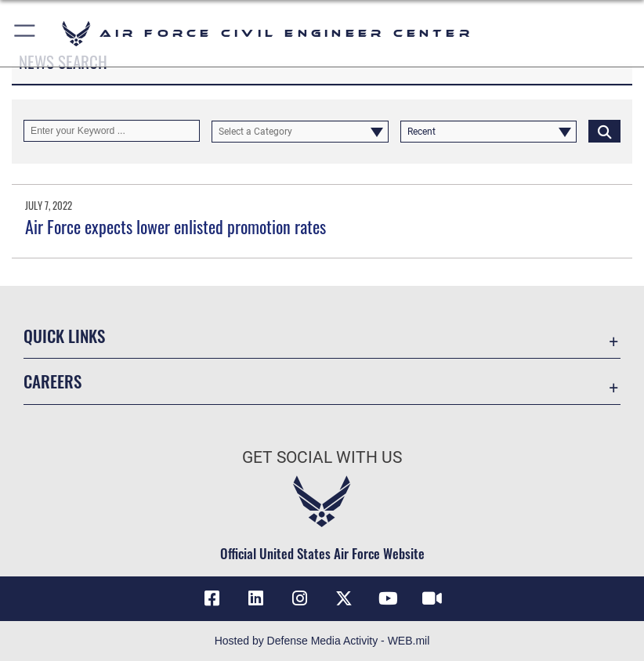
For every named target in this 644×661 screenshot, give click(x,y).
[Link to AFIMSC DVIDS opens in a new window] (432, 598)
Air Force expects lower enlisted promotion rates (175, 226)
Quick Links (64, 336)
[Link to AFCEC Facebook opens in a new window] (212, 598)
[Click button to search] (604, 131)
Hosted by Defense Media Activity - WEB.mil (322, 641)
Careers (52, 381)
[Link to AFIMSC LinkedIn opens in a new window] (256, 598)
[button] (25, 33)
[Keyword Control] (112, 131)
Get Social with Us (322, 457)
